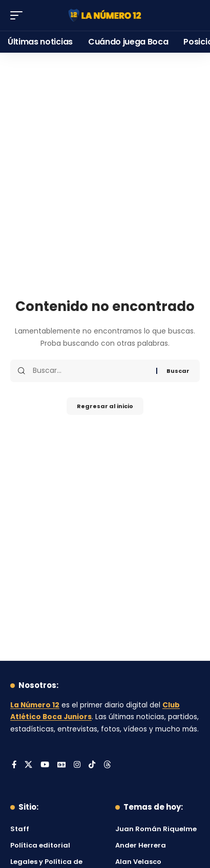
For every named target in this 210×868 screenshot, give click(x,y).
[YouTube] (45, 765)
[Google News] (61, 765)
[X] (28, 765)
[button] (19, 15)
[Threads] (107, 765)
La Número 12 (35, 705)
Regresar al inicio (105, 406)
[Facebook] (14, 765)
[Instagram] (77, 765)
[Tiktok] (92, 765)
